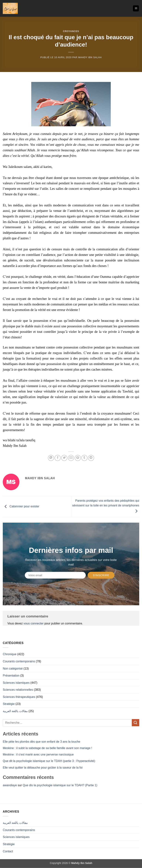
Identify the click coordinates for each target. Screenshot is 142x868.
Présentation (11, 676)
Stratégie (9, 704)
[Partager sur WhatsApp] (51, 458)
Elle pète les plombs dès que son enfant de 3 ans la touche (42, 742)
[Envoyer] (136, 723)
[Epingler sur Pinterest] (78, 458)
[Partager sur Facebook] (58, 458)
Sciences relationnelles (18, 690)
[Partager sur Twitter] (64, 458)
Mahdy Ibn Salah (90, 57)
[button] (136, 8)
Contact (8, 851)
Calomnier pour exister (21, 506)
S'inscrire (101, 575)
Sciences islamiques (16, 683)
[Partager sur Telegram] (91, 458)
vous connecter (34, 623)
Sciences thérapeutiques (19, 697)
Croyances (71, 31)
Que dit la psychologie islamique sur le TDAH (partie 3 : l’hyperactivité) (49, 761)
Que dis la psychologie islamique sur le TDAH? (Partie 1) (60, 785)
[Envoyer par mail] (71, 458)
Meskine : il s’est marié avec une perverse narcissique (38, 755)
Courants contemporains (19, 661)
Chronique (10, 654)
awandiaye (10, 785)
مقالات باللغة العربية (15, 711)
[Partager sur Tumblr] (84, 458)
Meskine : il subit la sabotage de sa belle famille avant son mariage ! (47, 748)
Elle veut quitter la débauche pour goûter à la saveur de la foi (43, 768)
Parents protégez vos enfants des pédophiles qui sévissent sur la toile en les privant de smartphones (106, 506)
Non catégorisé (13, 669)
